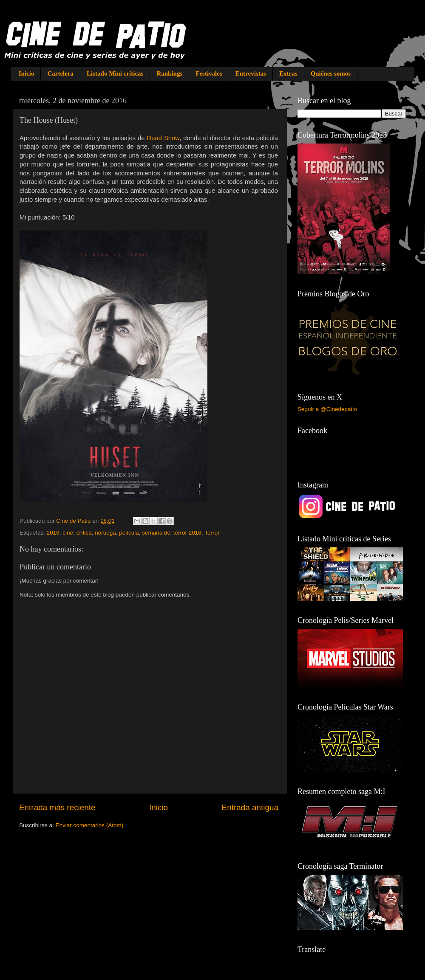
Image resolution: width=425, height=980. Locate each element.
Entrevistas (251, 73)
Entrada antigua (250, 807)
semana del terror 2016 (172, 533)
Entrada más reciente (57, 807)
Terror (212, 533)
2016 (53, 533)
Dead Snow (163, 138)
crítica (84, 533)
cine (68, 533)
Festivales (209, 73)
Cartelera (60, 73)
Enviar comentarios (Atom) (90, 825)
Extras (288, 73)
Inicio (27, 73)
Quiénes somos (331, 73)
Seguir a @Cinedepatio (327, 409)
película (129, 533)
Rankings (169, 73)
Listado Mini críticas (115, 73)
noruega (105, 533)
